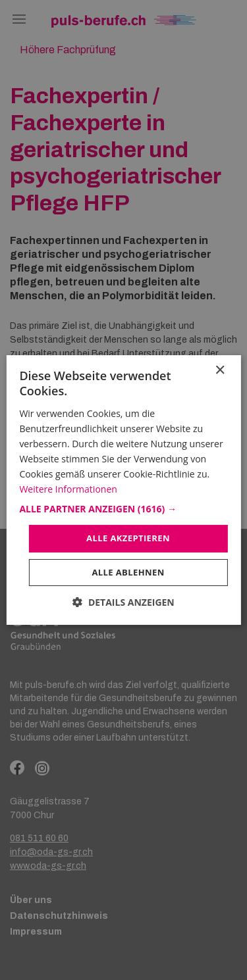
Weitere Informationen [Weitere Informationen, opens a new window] (68, 489)
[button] (123, 509)
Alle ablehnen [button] (128, 572)
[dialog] (123, 490)
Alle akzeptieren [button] (128, 538)
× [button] (220, 371)
